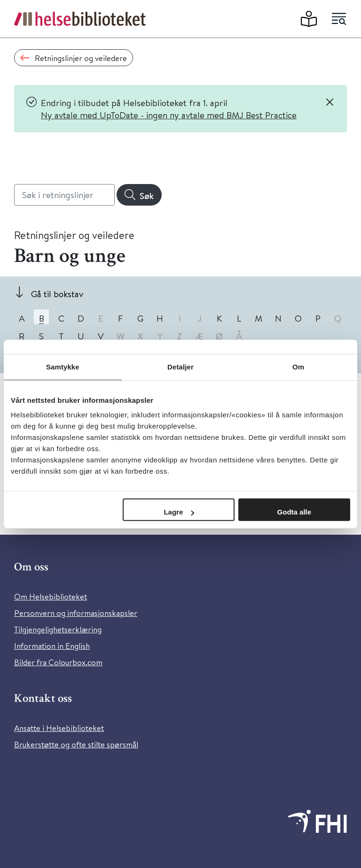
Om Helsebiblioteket (51, 596)
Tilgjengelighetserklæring (58, 629)
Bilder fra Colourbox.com (58, 662)
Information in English (52, 646)
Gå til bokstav (57, 294)
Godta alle (294, 512)
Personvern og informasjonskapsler (76, 613)
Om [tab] (298, 366)
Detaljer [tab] (180, 366)
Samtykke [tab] (63, 366)
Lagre (179, 512)
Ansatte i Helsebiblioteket (59, 728)
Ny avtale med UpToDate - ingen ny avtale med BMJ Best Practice (169, 115)
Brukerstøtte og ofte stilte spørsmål (76, 744)
